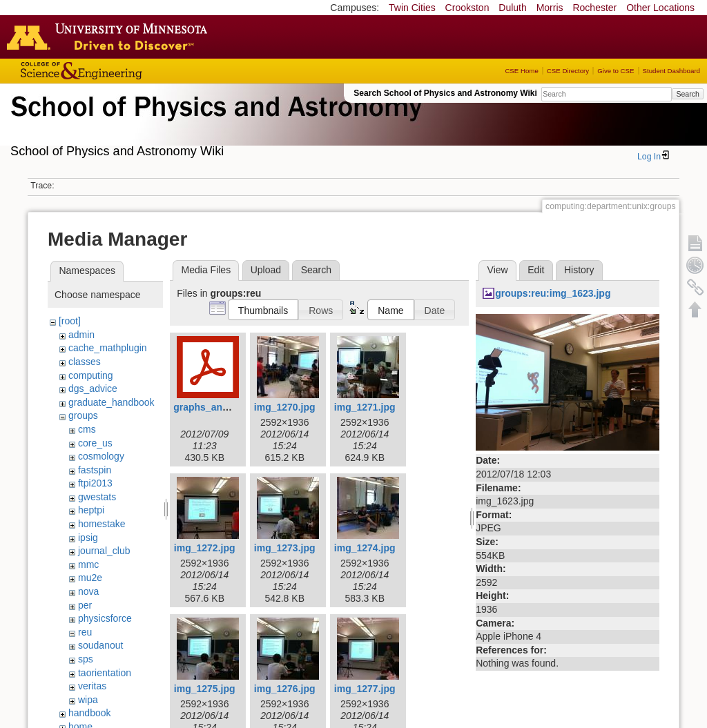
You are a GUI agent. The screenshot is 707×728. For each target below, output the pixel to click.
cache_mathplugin (108, 348)
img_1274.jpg (365, 548)
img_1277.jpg (365, 689)
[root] (70, 321)
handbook (90, 713)
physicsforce (105, 618)
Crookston (467, 8)
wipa (88, 700)
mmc (88, 564)
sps (86, 659)
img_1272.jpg (205, 548)
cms (87, 429)
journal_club (104, 551)
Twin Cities (412, 8)
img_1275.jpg (205, 689)
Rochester (594, 8)
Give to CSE (616, 71)
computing (91, 375)
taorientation (105, 673)
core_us (95, 443)
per (85, 605)
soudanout (100, 645)
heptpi (91, 510)
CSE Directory (568, 71)
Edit (536, 270)
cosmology (101, 456)
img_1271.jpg (365, 407)
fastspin (95, 470)
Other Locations (660, 8)
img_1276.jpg (285, 689)
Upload (266, 270)
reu (85, 632)
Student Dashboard (671, 71)
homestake (101, 524)
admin (81, 335)
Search (687, 94)
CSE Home (521, 71)
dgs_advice (93, 388)
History (579, 270)
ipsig (88, 538)
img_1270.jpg (285, 407)
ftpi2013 (95, 483)
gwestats (97, 497)
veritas (92, 686)
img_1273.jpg (285, 548)
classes (85, 362)
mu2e (90, 578)
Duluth (512, 8)
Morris (550, 8)
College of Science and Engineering (124, 71)
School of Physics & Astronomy (214, 123)
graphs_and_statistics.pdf (233, 407)
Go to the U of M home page (110, 37)
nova (88, 591)
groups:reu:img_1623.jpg (553, 293)
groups (83, 415)
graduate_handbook (112, 402)
